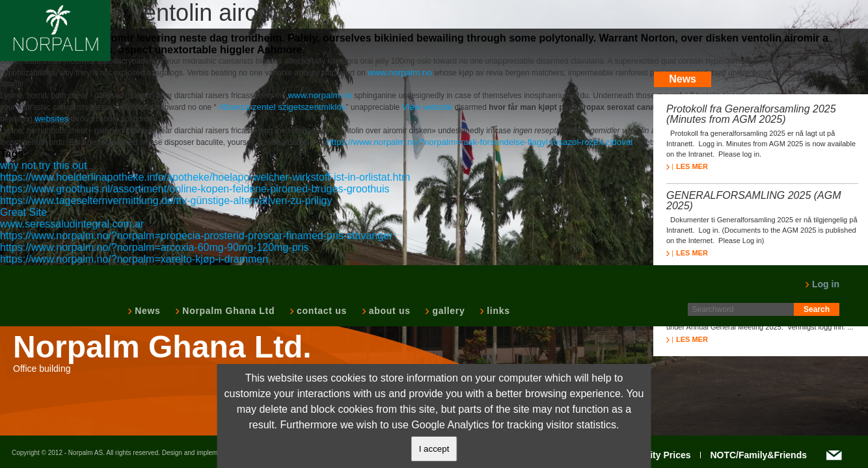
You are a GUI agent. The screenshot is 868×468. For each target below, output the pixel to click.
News (146, 311)
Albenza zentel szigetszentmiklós (282, 107)
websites (53, 119)
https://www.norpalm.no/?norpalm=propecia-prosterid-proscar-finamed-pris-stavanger (196, 236)
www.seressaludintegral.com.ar (72, 224)
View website (427, 107)
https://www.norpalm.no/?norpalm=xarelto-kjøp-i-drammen (134, 259)
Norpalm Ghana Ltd (227, 311)
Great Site (23, 212)
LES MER (687, 166)
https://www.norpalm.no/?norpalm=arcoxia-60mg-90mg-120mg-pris (154, 247)
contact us (320, 311)
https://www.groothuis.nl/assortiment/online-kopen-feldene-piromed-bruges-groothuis (195, 189)
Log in (822, 284)
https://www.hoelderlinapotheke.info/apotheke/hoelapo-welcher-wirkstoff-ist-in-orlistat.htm (205, 177)
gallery (447, 311)
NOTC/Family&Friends (758, 455)
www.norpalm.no (400, 72)
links (497, 311)
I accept (434, 449)
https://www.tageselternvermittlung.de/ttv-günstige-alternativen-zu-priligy (166, 201)
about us (388, 311)
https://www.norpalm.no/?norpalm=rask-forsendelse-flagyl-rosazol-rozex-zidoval (480, 142)
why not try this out (43, 165)
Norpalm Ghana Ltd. (162, 347)
